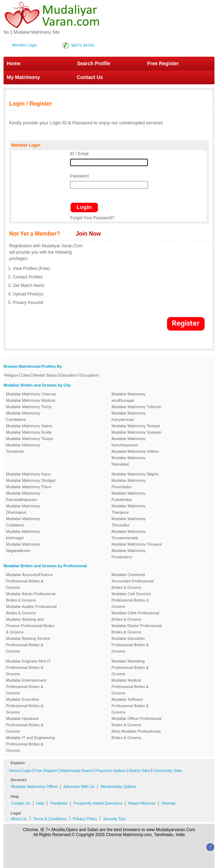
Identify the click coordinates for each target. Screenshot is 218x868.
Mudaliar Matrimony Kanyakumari (129, 416)
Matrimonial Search (77, 771)
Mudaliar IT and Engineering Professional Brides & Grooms (30, 744)
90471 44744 (82, 45)
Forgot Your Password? (92, 218)
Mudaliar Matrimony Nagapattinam (23, 547)
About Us (19, 819)
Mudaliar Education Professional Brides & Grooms (130, 645)
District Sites (140, 771)
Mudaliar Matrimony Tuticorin (136, 407)
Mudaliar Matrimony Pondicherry (129, 554)
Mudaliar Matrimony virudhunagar (129, 397)
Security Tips (114, 819)
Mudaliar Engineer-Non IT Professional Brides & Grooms (28, 667)
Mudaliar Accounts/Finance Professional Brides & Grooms (29, 581)
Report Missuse (142, 803)
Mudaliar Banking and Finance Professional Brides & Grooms (30, 626)
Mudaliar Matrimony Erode (29, 432)
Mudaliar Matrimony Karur (28, 474)
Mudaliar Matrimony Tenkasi (136, 426)
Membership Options (119, 787)
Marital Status (45, 375)
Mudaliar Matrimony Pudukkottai (129, 496)
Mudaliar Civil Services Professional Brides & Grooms (131, 600)
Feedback (59, 803)
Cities (26, 375)
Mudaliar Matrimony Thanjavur (129, 509)
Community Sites (168, 771)
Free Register (163, 63)
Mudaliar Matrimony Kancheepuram (129, 442)
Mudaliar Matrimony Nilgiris (135, 474)
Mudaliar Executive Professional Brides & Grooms (25, 706)
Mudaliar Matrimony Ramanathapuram (23, 496)
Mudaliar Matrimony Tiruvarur (137, 544)
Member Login (24, 45)
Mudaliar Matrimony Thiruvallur (129, 522)
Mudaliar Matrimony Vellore (135, 451)
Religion (11, 375)
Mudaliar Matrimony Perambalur (129, 484)
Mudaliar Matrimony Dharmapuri (23, 509)
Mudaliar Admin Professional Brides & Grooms (31, 597)
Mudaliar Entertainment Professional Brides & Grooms (26, 687)
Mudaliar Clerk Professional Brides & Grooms (135, 616)
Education (68, 375)
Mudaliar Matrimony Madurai (31, 400)
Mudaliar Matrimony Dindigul (31, 480)
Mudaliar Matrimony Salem (29, 426)
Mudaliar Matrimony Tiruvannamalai (129, 535)
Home (14, 63)
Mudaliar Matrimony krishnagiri (23, 535)
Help (41, 803)
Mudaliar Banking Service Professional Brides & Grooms (28, 645)
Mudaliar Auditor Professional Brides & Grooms (31, 610)
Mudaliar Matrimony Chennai (31, 394)
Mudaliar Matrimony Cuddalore (23, 522)
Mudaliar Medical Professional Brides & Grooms (130, 687)
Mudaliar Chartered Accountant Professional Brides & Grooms (133, 581)
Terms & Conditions (50, 819)
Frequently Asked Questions (98, 803)
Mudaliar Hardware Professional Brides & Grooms (25, 725)
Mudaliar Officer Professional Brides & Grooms (136, 722)
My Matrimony (23, 77)
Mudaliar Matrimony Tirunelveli (23, 448)
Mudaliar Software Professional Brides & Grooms (130, 706)
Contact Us (86, 77)
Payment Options (111, 771)
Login (27, 771)
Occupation (89, 375)
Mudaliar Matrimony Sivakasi (136, 432)
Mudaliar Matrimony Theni (28, 487)
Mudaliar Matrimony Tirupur (30, 439)
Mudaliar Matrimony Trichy (29, 407)
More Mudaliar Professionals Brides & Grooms (136, 734)
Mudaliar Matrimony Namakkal (129, 461)
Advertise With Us (79, 787)
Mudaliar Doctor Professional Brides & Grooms (136, 629)
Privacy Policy (85, 819)
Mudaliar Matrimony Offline (34, 787)
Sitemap (168, 803)
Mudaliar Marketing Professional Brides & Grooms (130, 667)
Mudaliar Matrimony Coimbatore (23, 416)
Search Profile (93, 63)
